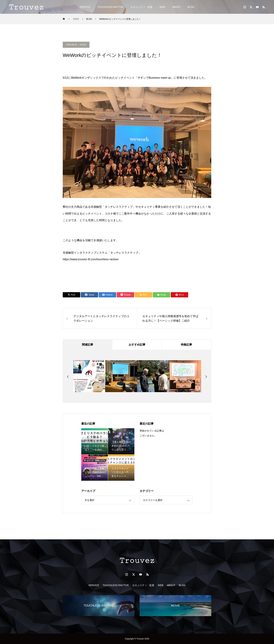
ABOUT (176, 7)
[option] (89, 376)
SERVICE (85, 7)
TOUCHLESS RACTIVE (110, 7)
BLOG (191, 7)
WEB (162, 7)
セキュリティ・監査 (142, 7)
